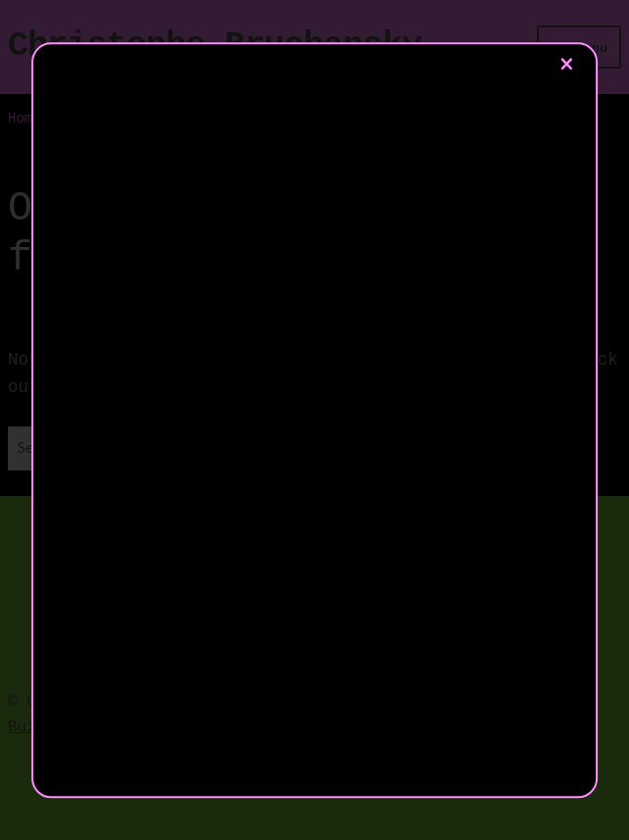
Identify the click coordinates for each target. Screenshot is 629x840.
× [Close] (567, 64)
